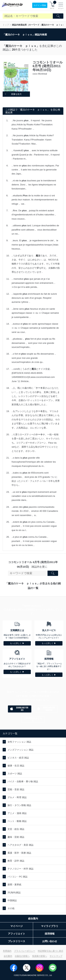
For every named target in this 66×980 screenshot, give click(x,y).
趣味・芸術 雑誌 (16, 837)
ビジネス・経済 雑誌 (18, 758)
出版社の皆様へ (22, 956)
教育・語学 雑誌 (16, 861)
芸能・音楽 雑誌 (16, 789)
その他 (11, 908)
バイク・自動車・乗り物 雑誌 (23, 781)
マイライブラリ (50, 926)
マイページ (17, 926)
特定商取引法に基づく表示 (51, 951)
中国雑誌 (12, 900)
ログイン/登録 (40, 5)
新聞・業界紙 (14, 885)
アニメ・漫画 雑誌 (17, 813)
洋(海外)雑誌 (14, 893)
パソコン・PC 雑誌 (18, 877)
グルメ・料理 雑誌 (17, 797)
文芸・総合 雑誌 (16, 829)
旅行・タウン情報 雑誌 (19, 805)
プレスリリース (17, 941)
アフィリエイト (17, 934)
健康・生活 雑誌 (16, 766)
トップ (6, 25)
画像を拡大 (13, 94)
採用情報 (50, 934)
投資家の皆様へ (40, 956)
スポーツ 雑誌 (15, 774)
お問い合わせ (50, 941)
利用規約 (7, 951)
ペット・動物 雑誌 (17, 821)
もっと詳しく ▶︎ (17, 643)
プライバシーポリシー (25, 951)
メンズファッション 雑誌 (21, 750)
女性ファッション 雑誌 (19, 742)
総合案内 (33, 918)
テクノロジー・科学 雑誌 (21, 869)
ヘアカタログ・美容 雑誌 (21, 845)
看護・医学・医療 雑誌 (19, 853)
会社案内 (8, 956)
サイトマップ (56, 956)
